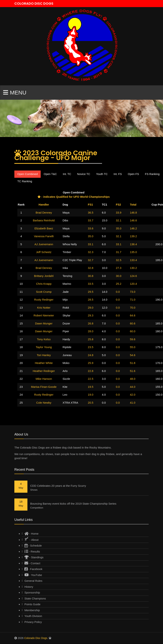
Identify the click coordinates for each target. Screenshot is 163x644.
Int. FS (118, 174)
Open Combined (28, 174)
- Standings (34, 557)
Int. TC (67, 174)
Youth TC (102, 174)
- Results (32, 551)
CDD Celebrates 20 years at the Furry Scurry (58, 486)
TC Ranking (25, 181)
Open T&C (50, 174)
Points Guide (32, 604)
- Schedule (33, 546)
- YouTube (33, 575)
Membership (32, 610)
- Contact (32, 563)
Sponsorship (32, 593)
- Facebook (33, 569)
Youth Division (33, 616)
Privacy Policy (33, 622)
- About (32, 539)
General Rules (33, 581)
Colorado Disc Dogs (36, 638)
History (29, 587)
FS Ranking (152, 174)
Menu (15, 93)
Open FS (133, 174)
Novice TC (84, 174)
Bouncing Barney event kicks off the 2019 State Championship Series (73, 504)
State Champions (35, 598)
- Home (31, 534)
